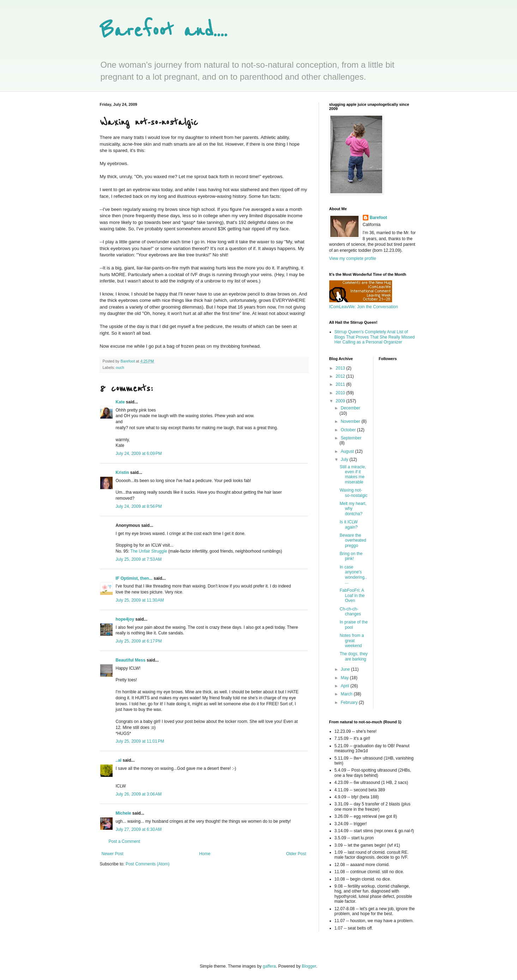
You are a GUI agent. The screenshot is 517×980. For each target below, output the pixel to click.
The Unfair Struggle (149, 551)
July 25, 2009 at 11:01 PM (140, 741)
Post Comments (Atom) (148, 864)
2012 (341, 376)
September (351, 438)
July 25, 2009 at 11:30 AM (140, 600)
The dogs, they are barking (353, 656)
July (345, 459)
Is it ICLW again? (348, 524)
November (351, 421)
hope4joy (125, 619)
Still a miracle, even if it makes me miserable (353, 474)
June (346, 669)
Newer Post (113, 854)
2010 (341, 393)
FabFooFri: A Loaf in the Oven (352, 595)
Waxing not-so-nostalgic (353, 493)
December (350, 408)
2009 (341, 401)
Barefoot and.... (164, 31)
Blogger (309, 966)
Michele (124, 813)
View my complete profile (353, 258)
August (348, 451)
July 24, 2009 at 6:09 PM (139, 454)
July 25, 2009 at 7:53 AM (139, 559)
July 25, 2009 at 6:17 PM (139, 641)
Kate (120, 402)
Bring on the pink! (351, 556)
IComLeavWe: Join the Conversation (364, 307)
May (345, 678)
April (345, 686)
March (347, 694)
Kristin (122, 473)
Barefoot (378, 218)
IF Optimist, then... (134, 578)
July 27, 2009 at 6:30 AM (139, 829)
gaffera (269, 966)
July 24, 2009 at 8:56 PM (139, 506)
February (350, 702)
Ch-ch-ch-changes (350, 611)
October (349, 430)
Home (205, 854)
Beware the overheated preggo (353, 540)
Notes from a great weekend (352, 641)
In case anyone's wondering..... (353, 575)
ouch (120, 367)
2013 (341, 368)
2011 (341, 384)
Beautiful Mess (131, 660)
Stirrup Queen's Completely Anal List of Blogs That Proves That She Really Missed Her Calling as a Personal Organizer (375, 337)
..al (119, 760)
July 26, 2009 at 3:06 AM (139, 794)
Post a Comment (124, 841)
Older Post (296, 854)
